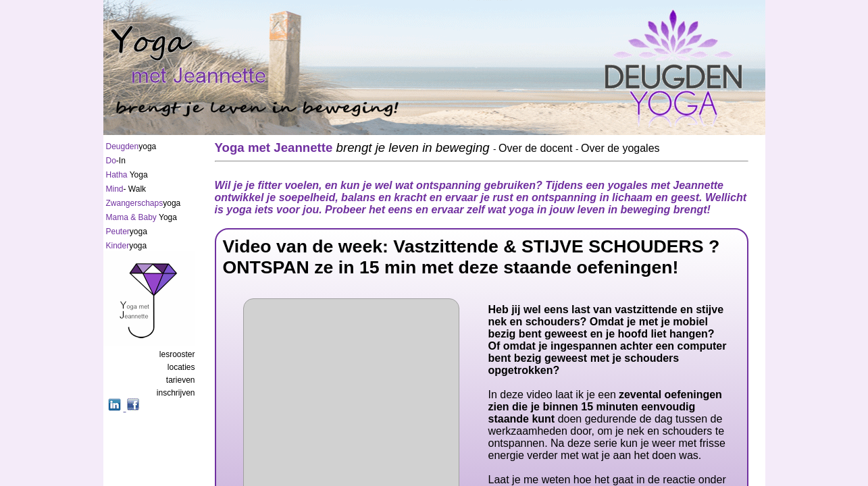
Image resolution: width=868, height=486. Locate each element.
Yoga (127, 175)
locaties (181, 367)
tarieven (181, 380)
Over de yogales (620, 148)
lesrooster (177, 354)
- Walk (126, 189)
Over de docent (537, 148)
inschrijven (176, 393)
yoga (131, 146)
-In (116, 161)
